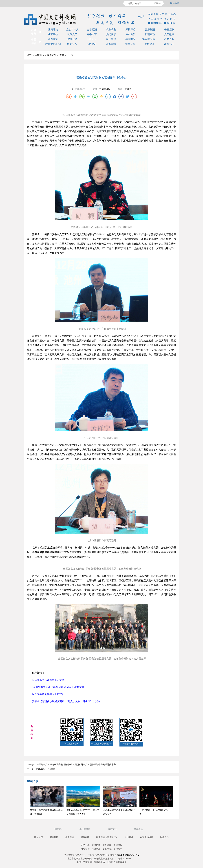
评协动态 (150, 44)
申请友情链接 (147, 837)
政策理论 (53, 30)
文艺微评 (169, 34)
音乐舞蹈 (150, 30)
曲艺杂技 (53, 34)
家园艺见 (92, 39)
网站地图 (175, 3)
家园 (62, 55)
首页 (29, 55)
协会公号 (72, 44)
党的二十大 (72, 30)
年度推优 (130, 39)
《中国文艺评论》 (53, 44)
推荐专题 (130, 44)
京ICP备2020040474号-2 (128, 855)
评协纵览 (53, 39)
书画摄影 (169, 30)
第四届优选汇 (150, 39)
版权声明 (85, 837)
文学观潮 (92, 30)
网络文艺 (92, 34)
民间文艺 (72, 34)
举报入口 (164, 837)
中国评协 (39, 55)
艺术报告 (91, 44)
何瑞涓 (128, 89)
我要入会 (169, 39)
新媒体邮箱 (154, 23)
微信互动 (113, 829)
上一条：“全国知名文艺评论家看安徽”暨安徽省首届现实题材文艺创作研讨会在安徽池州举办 (71, 765)
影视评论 (130, 30)
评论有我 (111, 44)
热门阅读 (111, 34)
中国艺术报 (105, 89)
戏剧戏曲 (111, 30)
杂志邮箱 (169, 23)
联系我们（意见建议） (107, 837)
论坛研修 (111, 39)
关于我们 (70, 837)
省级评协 (72, 39)
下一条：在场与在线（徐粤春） (42, 769)
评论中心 (169, 44)
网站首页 (39, 837)
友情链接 (129, 837)
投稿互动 (150, 34)
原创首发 (130, 34)
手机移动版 (85, 829)
